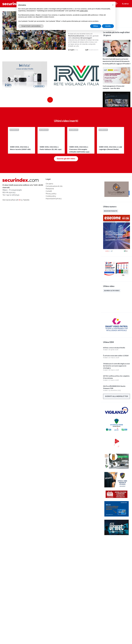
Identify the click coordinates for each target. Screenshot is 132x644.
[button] (113, 5)
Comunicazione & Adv (54, 195)
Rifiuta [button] (96, 26)
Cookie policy (51, 205)
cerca (125, 4)
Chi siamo (49, 192)
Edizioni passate (111, 211)
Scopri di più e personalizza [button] (31, 26)
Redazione (50, 197)
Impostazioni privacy (54, 207)
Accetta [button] (108, 26)
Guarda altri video (112, 291)
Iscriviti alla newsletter (117, 396)
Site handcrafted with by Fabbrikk (16, 209)
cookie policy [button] (84, 11)
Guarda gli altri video (66, 167)
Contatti (49, 200)
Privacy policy (51, 202)
